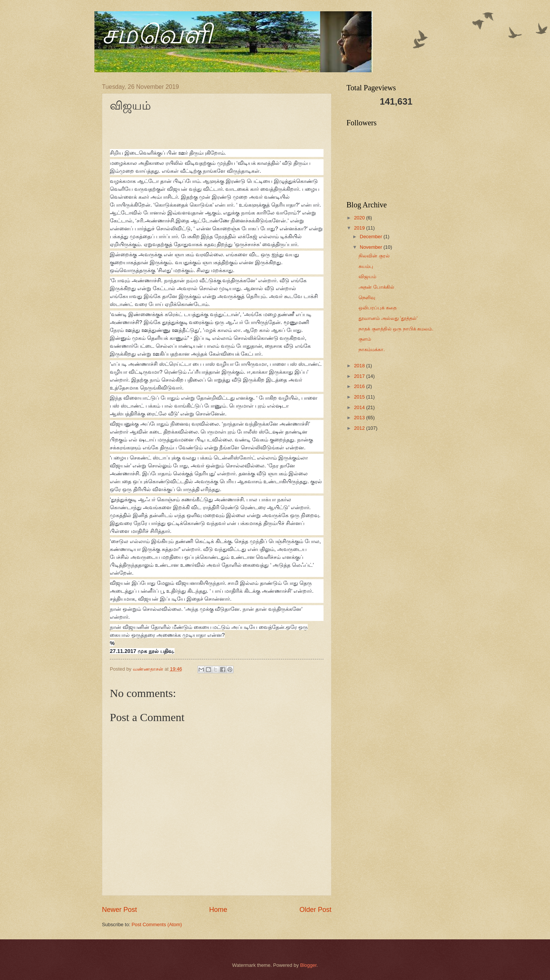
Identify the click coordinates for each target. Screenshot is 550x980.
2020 (360, 218)
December (371, 237)
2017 (360, 376)
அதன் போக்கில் (376, 287)
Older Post (315, 910)
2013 (360, 418)
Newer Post (119, 910)
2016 (360, 386)
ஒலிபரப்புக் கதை (378, 308)
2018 (360, 366)
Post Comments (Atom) (157, 924)
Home (218, 910)
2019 (360, 228)
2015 (360, 397)
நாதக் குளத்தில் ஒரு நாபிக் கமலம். (396, 329)
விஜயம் (367, 276)
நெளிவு (367, 297)
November (371, 247)
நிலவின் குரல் (374, 256)
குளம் (365, 339)
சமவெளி (157, 34)
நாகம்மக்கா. (372, 349)
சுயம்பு (366, 266)
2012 (360, 428)
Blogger (308, 965)
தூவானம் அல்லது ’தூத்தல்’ (388, 318)
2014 (360, 407)
